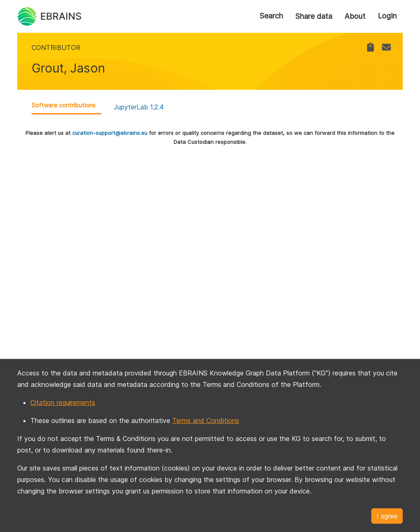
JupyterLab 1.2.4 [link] (139, 107)
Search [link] (271, 16)
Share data (314, 16)
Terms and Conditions (206, 421)
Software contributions (64, 105)
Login (387, 16)
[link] (371, 47)
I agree (387, 516)
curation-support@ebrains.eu (110, 133)
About (355, 16)
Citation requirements (63, 402)
